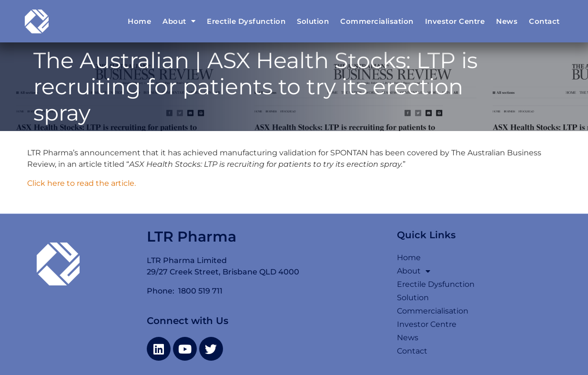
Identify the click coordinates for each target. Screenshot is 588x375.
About (179, 21)
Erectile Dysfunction (246, 21)
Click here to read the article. (81, 183)
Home (139, 21)
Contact (544, 21)
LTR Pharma (192, 237)
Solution (313, 21)
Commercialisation (377, 21)
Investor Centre (455, 21)
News (507, 21)
